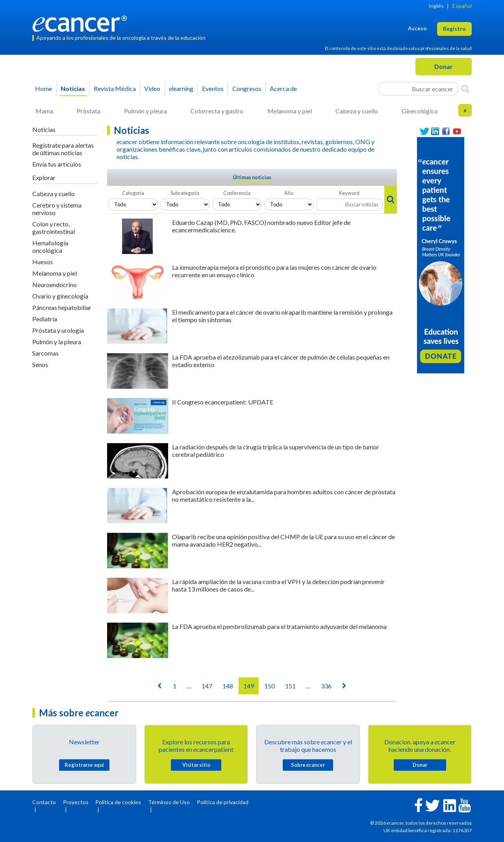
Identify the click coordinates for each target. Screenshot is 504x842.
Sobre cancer (308, 765)
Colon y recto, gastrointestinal (54, 228)
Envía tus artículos (57, 164)
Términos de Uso (169, 802)
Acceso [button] (417, 28)
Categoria (133, 193)
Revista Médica (115, 88)
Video (152, 88)
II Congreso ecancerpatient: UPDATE (223, 402)
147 (207, 686)
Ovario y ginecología (60, 296)
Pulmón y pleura (145, 111)
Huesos (43, 262)
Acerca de (283, 88)
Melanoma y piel (290, 111)
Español (462, 6)
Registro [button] (454, 29)
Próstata (89, 111)
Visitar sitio (196, 765)
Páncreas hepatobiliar (62, 307)
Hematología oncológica (50, 247)
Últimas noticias (252, 177)
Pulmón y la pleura (57, 342)
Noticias (73, 88)
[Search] (465, 89)
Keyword (349, 193)
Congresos (247, 88)
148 (228, 686)
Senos (40, 364)
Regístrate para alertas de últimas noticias (63, 149)
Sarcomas (45, 353)
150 (270, 686)
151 (290, 686)
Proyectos (76, 802)
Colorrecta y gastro (217, 111)
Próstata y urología (58, 330)
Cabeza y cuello (357, 111)
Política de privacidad (223, 802)
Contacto (44, 802)
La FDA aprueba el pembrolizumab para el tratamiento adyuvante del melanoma (279, 626)
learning (181, 88)
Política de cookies (118, 802)
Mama (44, 111)
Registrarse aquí (84, 765)
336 (326, 686)
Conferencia (237, 193)
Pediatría (45, 319)
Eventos (213, 88)
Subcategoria (185, 193)
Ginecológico (420, 111)
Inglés (436, 6)
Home (44, 88)
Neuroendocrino (55, 285)
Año (289, 193)
